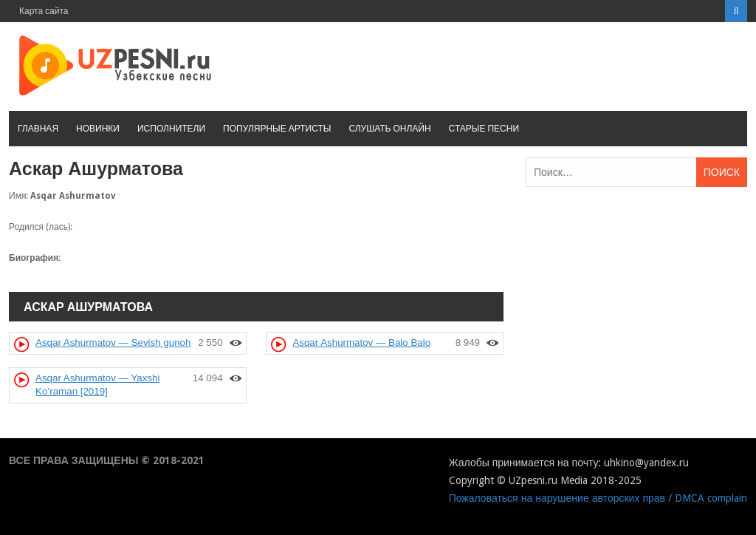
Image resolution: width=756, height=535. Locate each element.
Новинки (98, 129)
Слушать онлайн (389, 129)
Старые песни (484, 129)
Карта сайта (44, 11)
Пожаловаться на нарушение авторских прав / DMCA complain (598, 498)
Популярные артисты (277, 129)
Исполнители (171, 129)
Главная (38, 129)
